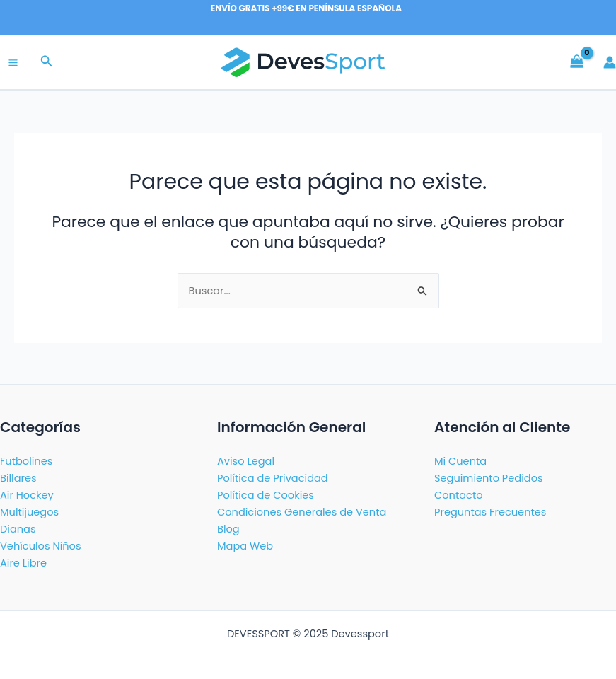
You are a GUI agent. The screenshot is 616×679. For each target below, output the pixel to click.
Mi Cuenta (460, 461)
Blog (228, 529)
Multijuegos (29, 512)
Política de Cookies (266, 495)
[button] (47, 62)
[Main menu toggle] (13, 63)
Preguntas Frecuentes (490, 512)
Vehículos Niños (41, 546)
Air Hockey (27, 495)
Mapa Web (245, 546)
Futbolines (26, 461)
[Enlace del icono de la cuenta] (610, 62)
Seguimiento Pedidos (489, 478)
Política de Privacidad (273, 478)
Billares (18, 478)
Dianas (18, 529)
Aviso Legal (246, 461)
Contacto (459, 495)
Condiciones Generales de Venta (302, 512)
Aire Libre (23, 563)
